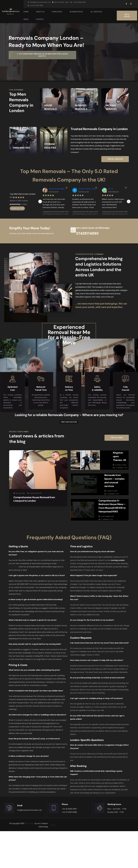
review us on (17, 231)
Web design (29, 860)
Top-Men (22, 533)
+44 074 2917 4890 (35, 5)
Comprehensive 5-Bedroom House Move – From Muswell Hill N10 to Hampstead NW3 (113, 541)
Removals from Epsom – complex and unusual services (113, 516)
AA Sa (111, 212)
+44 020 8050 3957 (78, 2)
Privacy (53, 862)
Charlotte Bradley (57, 212)
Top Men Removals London (23, 217)
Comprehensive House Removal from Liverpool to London (36, 540)
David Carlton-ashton (87, 212)
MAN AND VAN (22, 166)
